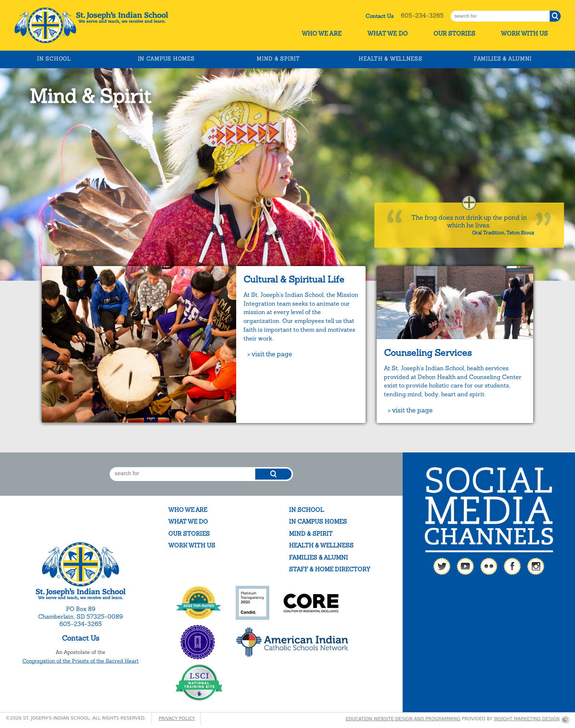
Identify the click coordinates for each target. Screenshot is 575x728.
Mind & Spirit (278, 59)
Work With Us (524, 34)
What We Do (388, 34)
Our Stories (454, 34)
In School (54, 59)
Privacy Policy (177, 718)
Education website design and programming (403, 719)
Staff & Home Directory (329, 569)
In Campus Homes (166, 59)
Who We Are (322, 34)
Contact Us (380, 16)
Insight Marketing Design (527, 719)
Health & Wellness (390, 59)
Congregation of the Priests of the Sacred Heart (80, 661)
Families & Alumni (503, 59)
